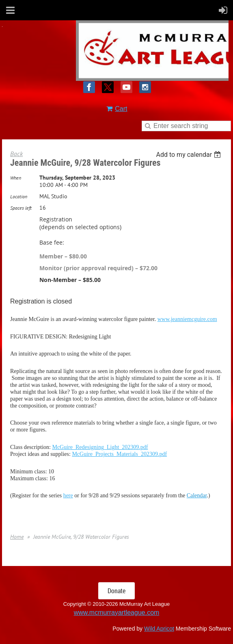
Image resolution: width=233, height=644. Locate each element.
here (68, 495)
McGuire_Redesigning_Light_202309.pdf (100, 447)
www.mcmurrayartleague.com (117, 613)
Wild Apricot (159, 629)
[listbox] (189, 155)
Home (17, 537)
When (16, 178)
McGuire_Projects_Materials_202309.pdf (119, 454)
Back (16, 154)
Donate (116, 591)
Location (19, 196)
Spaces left (21, 208)
